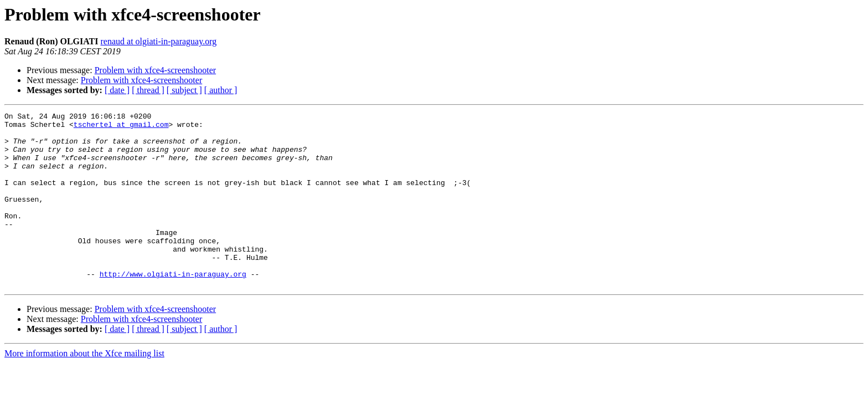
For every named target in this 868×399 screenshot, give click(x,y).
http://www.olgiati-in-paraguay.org (173, 307)
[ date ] (117, 90)
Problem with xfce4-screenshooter (155, 70)
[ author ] (221, 90)
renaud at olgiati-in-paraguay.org (159, 41)
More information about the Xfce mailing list (84, 388)
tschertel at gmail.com (121, 127)
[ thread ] (148, 90)
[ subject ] (184, 90)
